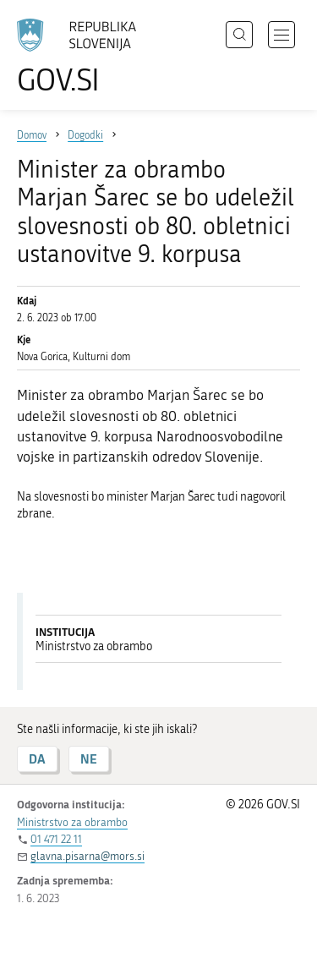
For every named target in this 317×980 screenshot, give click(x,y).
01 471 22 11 (56, 839)
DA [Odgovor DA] (37, 759)
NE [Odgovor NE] (89, 759)
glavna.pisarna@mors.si (87, 856)
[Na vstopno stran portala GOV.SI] (85, 57)
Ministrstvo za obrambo (72, 822)
